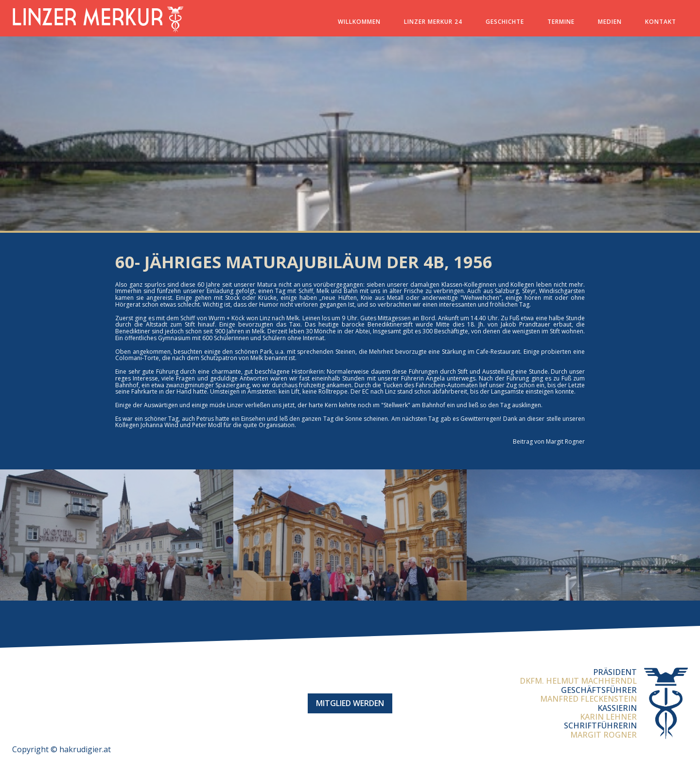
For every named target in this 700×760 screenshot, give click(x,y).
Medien (610, 22)
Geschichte (505, 22)
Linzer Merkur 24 (433, 22)
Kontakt (661, 22)
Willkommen (359, 22)
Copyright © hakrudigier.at (61, 749)
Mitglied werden (350, 703)
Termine (561, 22)
